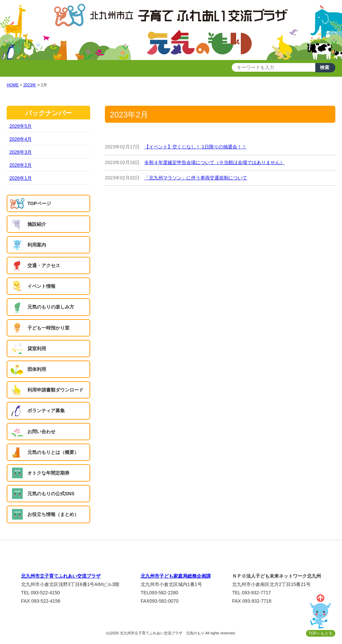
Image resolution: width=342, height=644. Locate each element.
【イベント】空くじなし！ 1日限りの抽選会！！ (195, 147)
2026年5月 (21, 126)
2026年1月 (21, 178)
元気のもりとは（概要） (53, 452)
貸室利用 (37, 349)
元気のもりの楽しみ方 (51, 307)
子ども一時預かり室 (48, 328)
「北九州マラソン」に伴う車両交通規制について (196, 178)
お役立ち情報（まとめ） (53, 514)
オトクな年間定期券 (48, 473)
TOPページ (39, 203)
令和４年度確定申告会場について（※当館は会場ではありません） (214, 162)
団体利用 (37, 369)
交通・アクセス (44, 265)
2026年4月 (21, 139)
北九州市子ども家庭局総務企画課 (176, 576)
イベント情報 (41, 286)
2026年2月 (21, 165)
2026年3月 (21, 152)
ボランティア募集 (46, 411)
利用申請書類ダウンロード (55, 390)
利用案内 (37, 245)
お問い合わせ (41, 432)
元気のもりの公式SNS (51, 494)
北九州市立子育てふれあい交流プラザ (61, 576)
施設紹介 (37, 224)
